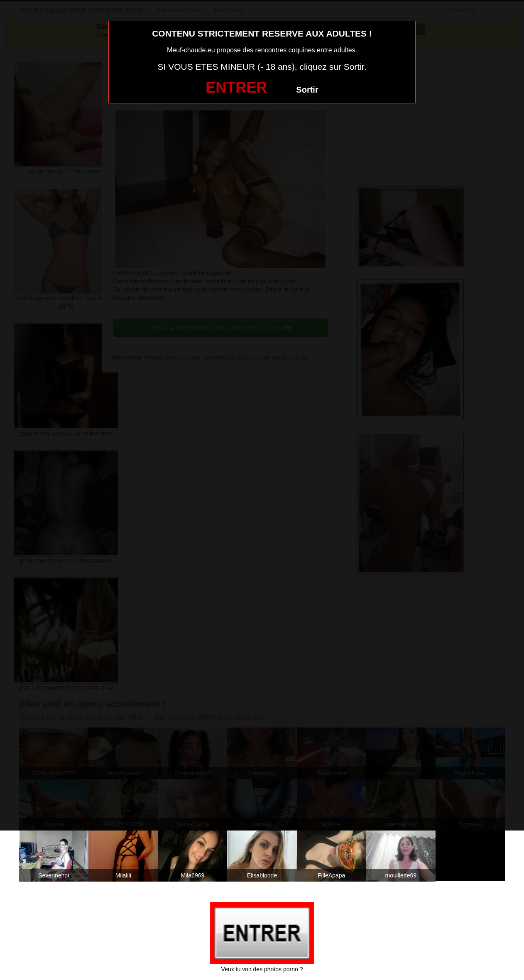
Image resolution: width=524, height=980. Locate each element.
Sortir (307, 90)
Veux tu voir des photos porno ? (262, 969)
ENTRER (236, 87)
